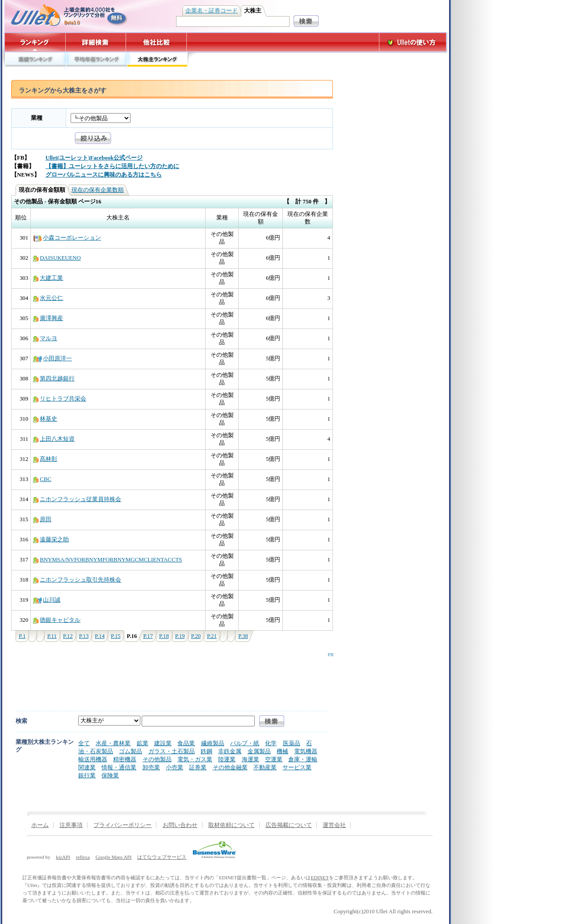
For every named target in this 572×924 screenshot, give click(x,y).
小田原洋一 (53, 359)
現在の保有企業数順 (98, 190)
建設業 (163, 743)
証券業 (198, 767)
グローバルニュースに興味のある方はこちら (104, 175)
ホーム (40, 825)
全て (84, 743)
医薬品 (292, 743)
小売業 (175, 767)
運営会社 (334, 825)
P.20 (196, 636)
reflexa (83, 857)
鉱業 (143, 743)
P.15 (116, 636)
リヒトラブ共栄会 (60, 399)
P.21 (212, 636)
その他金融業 (230, 767)
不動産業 (265, 767)
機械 (282, 751)
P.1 (22, 636)
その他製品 (157, 759)
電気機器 (306, 751)
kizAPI (63, 857)
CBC (42, 479)
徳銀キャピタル (57, 620)
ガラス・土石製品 (172, 751)
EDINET (320, 878)
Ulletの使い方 (413, 42)
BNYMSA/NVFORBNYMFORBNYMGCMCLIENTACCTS (107, 560)
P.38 (243, 636)
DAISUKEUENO (57, 258)
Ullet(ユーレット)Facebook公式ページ (94, 158)
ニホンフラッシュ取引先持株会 (77, 580)
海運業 (250, 759)
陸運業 (227, 759)
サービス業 (297, 767)
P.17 (148, 636)
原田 (42, 519)
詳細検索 (96, 42)
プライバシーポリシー (122, 825)
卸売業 (151, 767)
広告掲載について (289, 825)
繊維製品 (213, 743)
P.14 (100, 636)
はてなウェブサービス (162, 857)
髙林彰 (45, 459)
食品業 (186, 743)
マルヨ (45, 338)
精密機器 (125, 759)
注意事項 (71, 825)
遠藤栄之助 (51, 540)
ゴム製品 (130, 751)
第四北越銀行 (54, 379)
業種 (37, 118)
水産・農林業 (113, 743)
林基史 (45, 419)
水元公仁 (48, 298)
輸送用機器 (93, 759)
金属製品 (259, 751)
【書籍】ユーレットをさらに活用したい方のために (112, 166)
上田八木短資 (54, 439)
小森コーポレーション (67, 238)
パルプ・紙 (245, 743)
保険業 (110, 775)
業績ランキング (35, 62)
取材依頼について (231, 825)
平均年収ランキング (96, 62)
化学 (271, 743)
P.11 (52, 636)
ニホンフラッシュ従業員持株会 (77, 499)
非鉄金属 (230, 751)
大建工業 (48, 278)
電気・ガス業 (195, 759)
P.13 (84, 636)
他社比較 (157, 42)
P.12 (68, 636)
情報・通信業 (119, 767)
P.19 (180, 636)
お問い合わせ (180, 825)
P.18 (164, 636)
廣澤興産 (48, 318)
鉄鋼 (206, 751)
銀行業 (87, 775)
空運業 (274, 759)
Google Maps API (114, 857)
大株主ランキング (158, 62)
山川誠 (47, 600)
